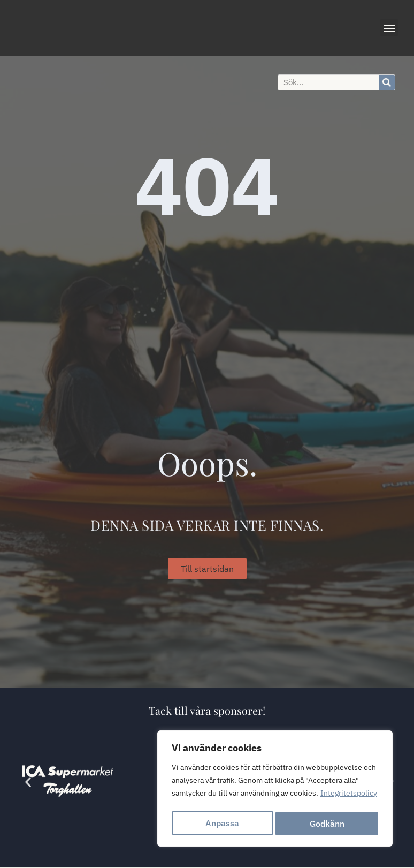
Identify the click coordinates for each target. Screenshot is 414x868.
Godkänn (328, 824)
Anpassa (222, 824)
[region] (275, 790)
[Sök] (387, 82)
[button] (389, 28)
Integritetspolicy (349, 797)
